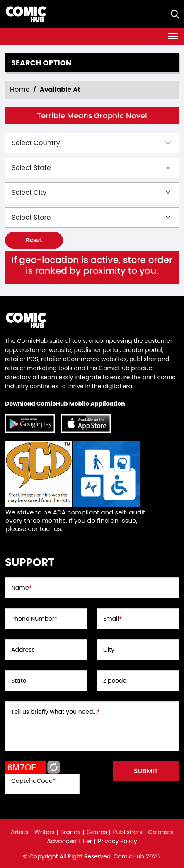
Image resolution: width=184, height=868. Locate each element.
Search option (41, 63)
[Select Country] (92, 143)
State (19, 681)
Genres (97, 832)
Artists (20, 832)
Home (20, 90)
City (109, 650)
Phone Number (34, 619)
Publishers (127, 832)
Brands (71, 832)
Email (113, 619)
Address (23, 650)
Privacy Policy (117, 841)
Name (22, 588)
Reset (34, 240)
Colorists (161, 832)
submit (146, 771)
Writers (45, 832)
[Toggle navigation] (173, 36)
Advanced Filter (69, 841)
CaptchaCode (33, 781)
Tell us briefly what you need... (56, 712)
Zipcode (115, 681)
